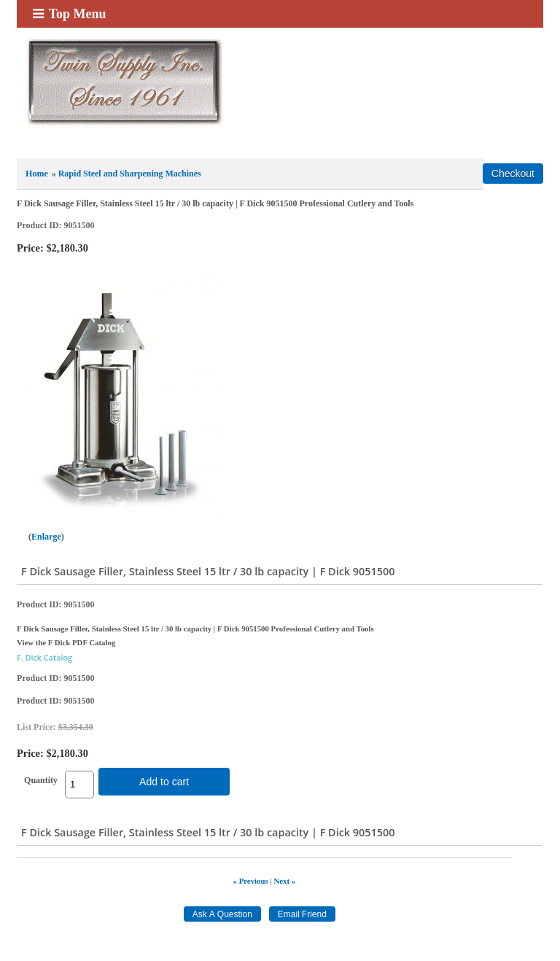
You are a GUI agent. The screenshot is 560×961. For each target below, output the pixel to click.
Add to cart (164, 782)
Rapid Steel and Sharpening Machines (130, 174)
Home (37, 174)
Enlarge (46, 537)
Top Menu (70, 14)
